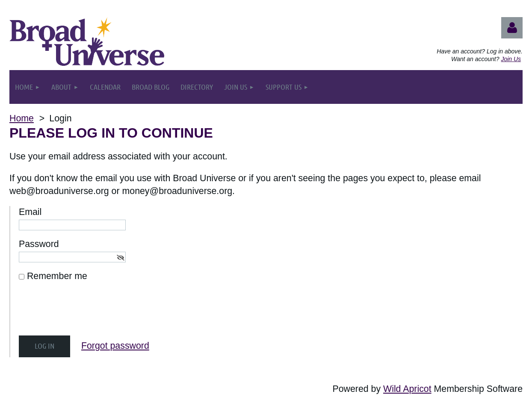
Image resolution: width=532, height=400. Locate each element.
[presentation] (84, 312)
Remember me (57, 276)
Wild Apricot (407, 389)
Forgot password (115, 346)
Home (22, 118)
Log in (512, 28)
